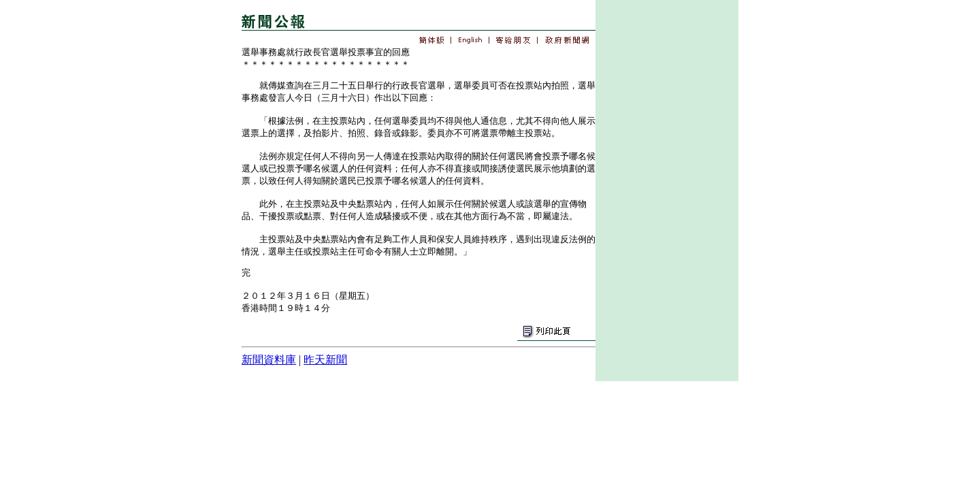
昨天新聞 (325, 360)
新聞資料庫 (269, 360)
